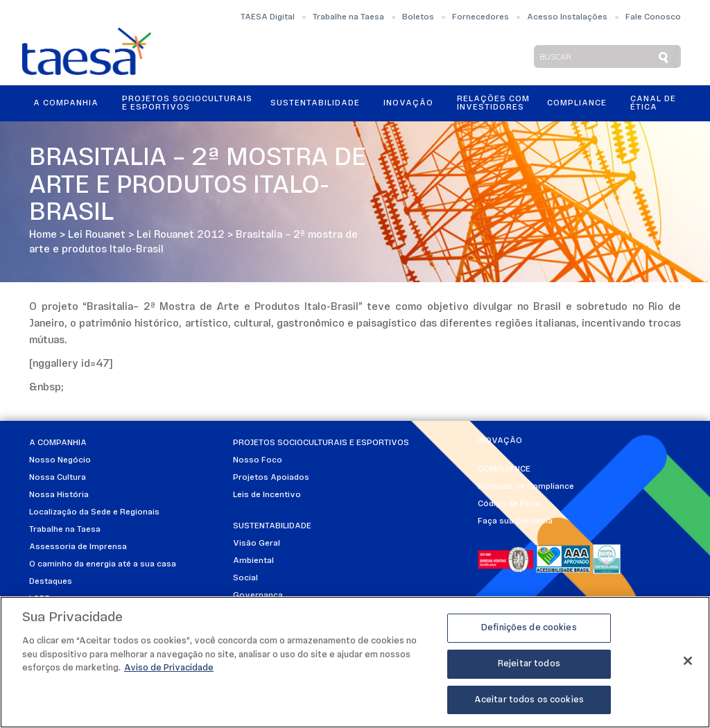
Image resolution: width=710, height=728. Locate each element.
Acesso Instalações (567, 17)
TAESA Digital (268, 17)
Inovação (408, 103)
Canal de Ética (653, 103)
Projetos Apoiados (271, 478)
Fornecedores (480, 17)
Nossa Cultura (58, 478)
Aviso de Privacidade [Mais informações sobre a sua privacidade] (169, 673)
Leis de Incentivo (267, 495)
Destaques (51, 582)
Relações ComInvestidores (493, 103)
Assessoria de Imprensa (78, 547)
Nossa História (59, 495)
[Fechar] (688, 666)
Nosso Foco (258, 460)
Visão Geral (257, 544)
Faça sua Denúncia (515, 521)
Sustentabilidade (315, 103)
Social (245, 578)
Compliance (577, 103)
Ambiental (253, 561)
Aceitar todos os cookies (529, 705)
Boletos (418, 17)
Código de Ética (509, 504)
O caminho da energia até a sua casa (103, 564)
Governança (258, 596)
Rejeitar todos (529, 669)
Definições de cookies (529, 633)
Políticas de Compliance (526, 487)
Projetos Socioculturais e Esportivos (187, 103)
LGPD (40, 599)
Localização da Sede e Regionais (94, 512)
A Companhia (66, 103)
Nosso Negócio (60, 460)
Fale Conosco (653, 17)
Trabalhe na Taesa (348, 17)
